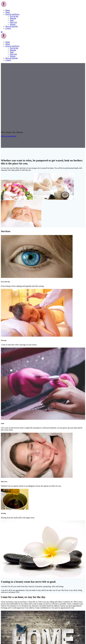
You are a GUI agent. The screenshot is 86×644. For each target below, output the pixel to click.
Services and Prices (12, 14)
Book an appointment (9, 136)
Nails (12, 20)
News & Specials (12, 26)
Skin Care (13, 22)
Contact (8, 28)
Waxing (13, 24)
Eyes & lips (14, 16)
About (8, 12)
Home (8, 10)
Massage (13, 18)
